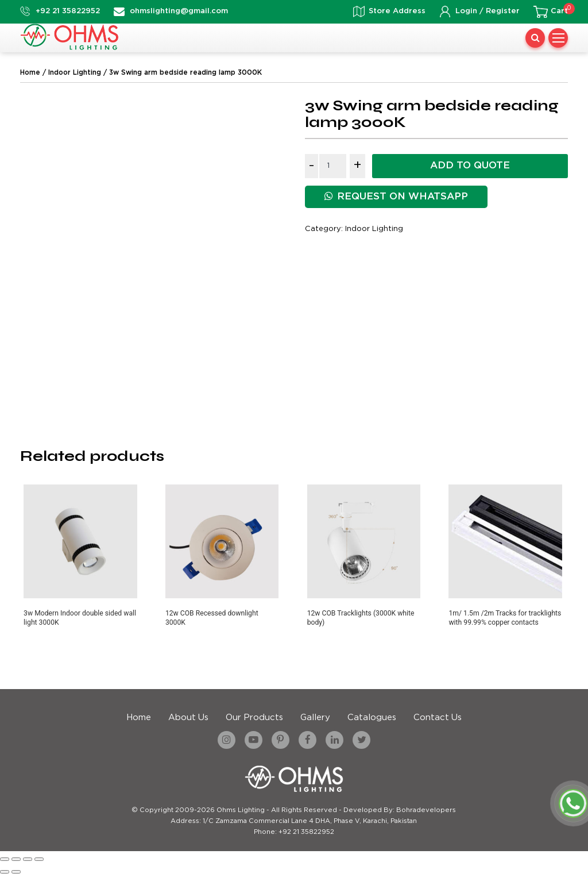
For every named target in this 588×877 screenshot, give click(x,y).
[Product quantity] (333, 166)
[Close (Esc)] (39, 859)
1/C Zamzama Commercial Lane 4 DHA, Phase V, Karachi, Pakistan (310, 821)
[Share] (28, 859)
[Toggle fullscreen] (16, 859)
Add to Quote (470, 166)
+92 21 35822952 (68, 11)
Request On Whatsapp (396, 196)
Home (30, 73)
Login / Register (488, 11)
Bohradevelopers (426, 810)
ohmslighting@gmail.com (179, 11)
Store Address (397, 11)
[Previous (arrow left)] (5, 872)
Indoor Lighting (75, 73)
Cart (559, 11)
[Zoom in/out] (5, 859)
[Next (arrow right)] (16, 872)
